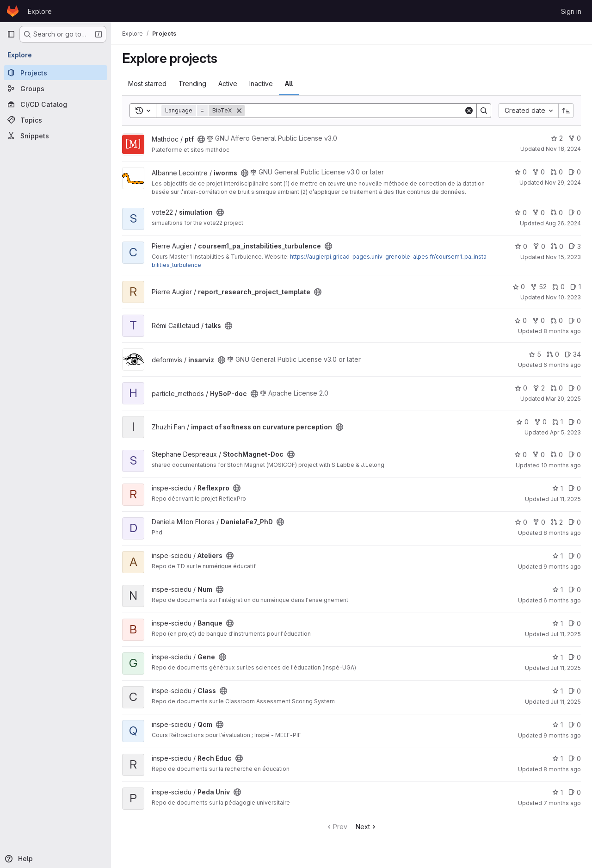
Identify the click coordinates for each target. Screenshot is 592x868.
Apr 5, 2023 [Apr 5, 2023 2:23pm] (565, 432)
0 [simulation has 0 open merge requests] (557, 213)
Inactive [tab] (261, 84)
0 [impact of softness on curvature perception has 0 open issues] (575, 422)
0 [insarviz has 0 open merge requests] (553, 354)
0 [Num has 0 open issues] (575, 590)
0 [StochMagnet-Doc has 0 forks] (539, 455)
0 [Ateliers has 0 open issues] (575, 556)
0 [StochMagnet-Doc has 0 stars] (521, 455)
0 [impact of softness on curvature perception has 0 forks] (540, 422)
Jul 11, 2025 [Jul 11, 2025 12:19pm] (566, 634)
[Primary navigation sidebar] (11, 34)
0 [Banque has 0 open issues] (575, 623)
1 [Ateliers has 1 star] (558, 556)
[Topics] (55, 120)
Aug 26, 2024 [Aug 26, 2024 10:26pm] (563, 223)
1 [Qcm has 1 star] (558, 725)
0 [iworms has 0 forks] (539, 172)
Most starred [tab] (147, 84)
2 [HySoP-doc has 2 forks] (539, 388)
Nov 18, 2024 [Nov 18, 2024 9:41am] (563, 149)
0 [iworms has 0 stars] (521, 172)
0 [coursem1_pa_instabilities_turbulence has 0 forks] (539, 246)
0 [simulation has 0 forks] (539, 213)
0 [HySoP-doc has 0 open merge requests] (557, 388)
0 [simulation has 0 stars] (521, 213)
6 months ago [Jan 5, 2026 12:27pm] (562, 365)
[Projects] (55, 73)
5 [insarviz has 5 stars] (535, 354)
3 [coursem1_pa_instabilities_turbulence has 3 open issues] (575, 246)
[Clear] (469, 111)
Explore (40, 11)
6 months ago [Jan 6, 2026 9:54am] (562, 600)
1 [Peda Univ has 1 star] (558, 792)
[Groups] (55, 88)
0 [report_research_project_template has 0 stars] (519, 287)
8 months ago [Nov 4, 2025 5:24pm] (562, 769)
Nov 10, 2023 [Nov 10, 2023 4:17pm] (563, 297)
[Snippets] (55, 136)
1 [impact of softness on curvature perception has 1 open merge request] (558, 422)
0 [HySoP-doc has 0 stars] (521, 388)
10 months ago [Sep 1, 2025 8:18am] (561, 465)
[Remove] (239, 111)
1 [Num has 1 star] (558, 590)
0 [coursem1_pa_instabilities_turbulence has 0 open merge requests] (557, 246)
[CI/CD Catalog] (55, 104)
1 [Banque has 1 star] (558, 623)
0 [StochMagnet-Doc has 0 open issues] (575, 455)
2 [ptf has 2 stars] (557, 138)
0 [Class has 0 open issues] (575, 691)
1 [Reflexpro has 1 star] (558, 488)
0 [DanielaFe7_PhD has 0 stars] (521, 522)
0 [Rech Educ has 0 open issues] (575, 759)
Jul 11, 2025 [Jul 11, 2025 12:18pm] (566, 499)
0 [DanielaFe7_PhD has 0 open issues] (575, 522)
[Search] (354, 111)
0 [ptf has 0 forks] (575, 138)
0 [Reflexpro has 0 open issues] (575, 488)
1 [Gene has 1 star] (558, 657)
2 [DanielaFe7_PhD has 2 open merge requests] (557, 522)
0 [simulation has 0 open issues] (575, 213)
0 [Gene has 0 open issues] (575, 657)
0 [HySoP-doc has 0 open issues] (575, 388)
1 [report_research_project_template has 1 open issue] (576, 287)
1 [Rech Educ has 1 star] (558, 759)
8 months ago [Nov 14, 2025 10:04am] (562, 331)
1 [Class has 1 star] (558, 691)
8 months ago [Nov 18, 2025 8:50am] (562, 533)
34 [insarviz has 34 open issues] (573, 354)
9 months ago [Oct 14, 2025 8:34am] (562, 567)
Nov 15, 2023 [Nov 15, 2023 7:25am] (563, 257)
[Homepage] (13, 11)
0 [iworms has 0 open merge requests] (557, 172)
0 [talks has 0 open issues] (575, 320)
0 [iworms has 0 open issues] (575, 172)
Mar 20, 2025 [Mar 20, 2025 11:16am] (563, 399)
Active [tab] (228, 84)
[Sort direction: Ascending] (566, 111)
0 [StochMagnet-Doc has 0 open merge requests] (557, 455)
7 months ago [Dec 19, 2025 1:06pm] (562, 803)
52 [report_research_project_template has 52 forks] (539, 287)
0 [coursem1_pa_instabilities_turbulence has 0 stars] (521, 246)
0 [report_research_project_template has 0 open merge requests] (558, 287)
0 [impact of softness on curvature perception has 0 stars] (522, 422)
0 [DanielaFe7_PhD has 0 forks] (539, 522)
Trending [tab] (192, 84)
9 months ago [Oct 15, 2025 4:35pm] (562, 735)
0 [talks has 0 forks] (539, 320)
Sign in (571, 11)
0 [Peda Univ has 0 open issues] (575, 792)
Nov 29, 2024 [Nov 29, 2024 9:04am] (563, 183)
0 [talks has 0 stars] (521, 320)
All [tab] (289, 84)
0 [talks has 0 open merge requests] (557, 320)
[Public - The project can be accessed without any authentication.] (201, 139)
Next (367, 827)
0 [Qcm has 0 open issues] (575, 725)
